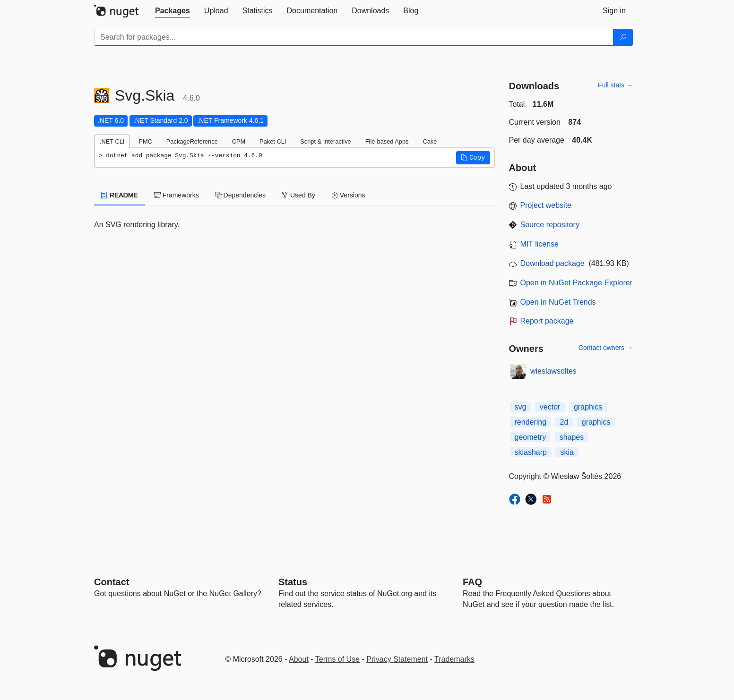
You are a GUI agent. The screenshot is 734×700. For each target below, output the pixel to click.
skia (567, 452)
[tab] (173, 11)
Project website (546, 205)
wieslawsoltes (553, 371)
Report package (547, 321)
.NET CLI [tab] (112, 141)
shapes (572, 437)
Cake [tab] (430, 141)
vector (550, 407)
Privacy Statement (397, 659)
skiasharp (531, 452)
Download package (553, 263)
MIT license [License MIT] (540, 244)
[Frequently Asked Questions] (472, 582)
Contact (112, 582)
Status (293, 582)
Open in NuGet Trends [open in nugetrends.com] (558, 302)
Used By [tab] (298, 195)
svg (521, 407)
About (299, 659)
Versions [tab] (348, 195)
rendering (531, 422)
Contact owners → (606, 348)
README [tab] (120, 195)
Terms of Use (337, 659)
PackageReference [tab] (192, 141)
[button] (473, 158)
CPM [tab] (239, 141)
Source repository (550, 225)
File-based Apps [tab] (387, 141)
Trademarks (454, 659)
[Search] (623, 37)
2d (564, 422)
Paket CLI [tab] (273, 141)
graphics (588, 407)
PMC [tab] (145, 141)
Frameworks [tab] (177, 195)
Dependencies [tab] (240, 195)
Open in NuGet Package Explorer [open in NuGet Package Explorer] (576, 283)
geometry (531, 437)
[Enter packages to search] (354, 37)
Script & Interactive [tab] (325, 141)
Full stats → (615, 85)
